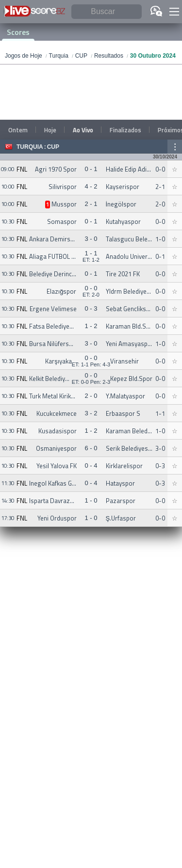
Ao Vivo (83, 130)
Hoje (50, 130)
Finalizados (125, 130)
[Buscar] (107, 12)
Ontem (18, 130)
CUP (53, 147)
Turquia (30, 147)
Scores (18, 32)
